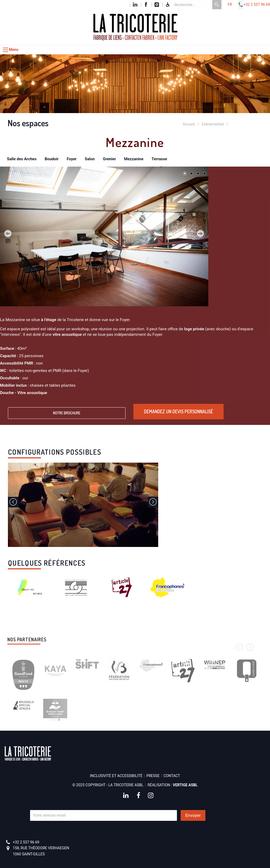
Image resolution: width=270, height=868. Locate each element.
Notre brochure (67, 413)
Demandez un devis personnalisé (179, 411)
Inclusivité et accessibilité (116, 776)
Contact (172, 776)
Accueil (189, 124)
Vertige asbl (185, 785)
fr (230, 5)
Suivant (200, 234)
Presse (153, 776)
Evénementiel (213, 124)
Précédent (8, 234)
